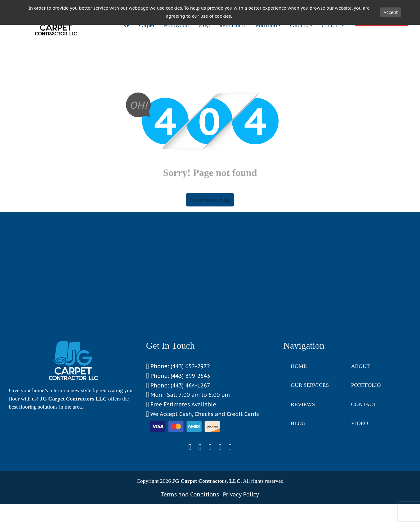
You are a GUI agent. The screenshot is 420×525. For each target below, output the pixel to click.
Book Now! (382, 44)
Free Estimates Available (181, 430)
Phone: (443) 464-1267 (178, 411)
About (361, 391)
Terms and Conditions (190, 519)
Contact (364, 429)
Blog (298, 448)
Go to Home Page (210, 224)
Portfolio (366, 410)
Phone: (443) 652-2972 (178, 391)
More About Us (26, 445)
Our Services (310, 410)
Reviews (303, 429)
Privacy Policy (241, 519)
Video (360, 448)
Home (299, 391)
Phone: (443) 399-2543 (178, 401)
